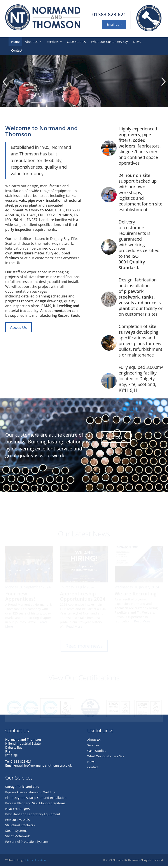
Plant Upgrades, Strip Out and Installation (36, 799)
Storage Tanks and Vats (22, 788)
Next (163, 83)
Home (15, 42)
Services (54, 42)
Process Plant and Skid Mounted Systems (35, 805)
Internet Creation (35, 862)
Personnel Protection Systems (27, 843)
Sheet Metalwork (17, 838)
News (137, 42)
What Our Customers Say (109, 42)
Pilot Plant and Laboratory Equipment (33, 816)
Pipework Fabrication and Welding (30, 794)
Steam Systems (16, 832)
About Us (33, 42)
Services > (116, 439)
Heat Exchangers (17, 810)
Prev (5, 83)
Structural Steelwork (20, 827)
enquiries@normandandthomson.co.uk (43, 767)
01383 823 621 (109, 14)
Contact (17, 50)
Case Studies (76, 42)
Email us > (114, 24)
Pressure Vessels (17, 821)
